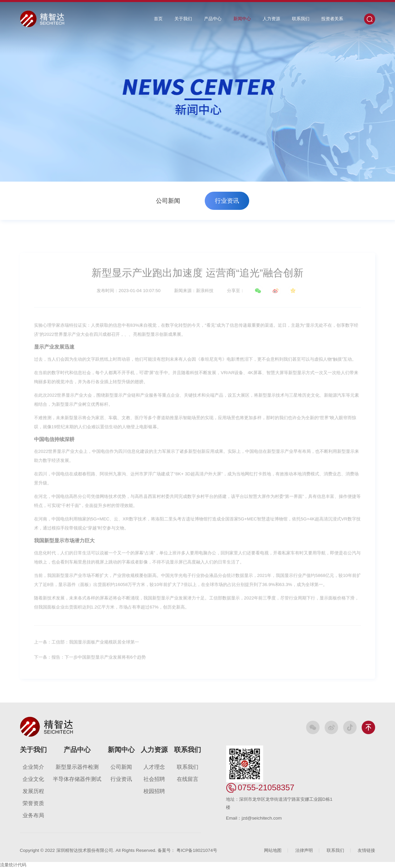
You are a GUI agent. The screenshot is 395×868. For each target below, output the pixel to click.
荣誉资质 (33, 803)
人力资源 (271, 19)
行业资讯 (227, 201)
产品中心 (213, 19)
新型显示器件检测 (77, 767)
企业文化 (33, 779)
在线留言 (188, 779)
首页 (158, 19)
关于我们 (183, 19)
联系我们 (301, 19)
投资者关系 (332, 19)
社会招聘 (154, 779)
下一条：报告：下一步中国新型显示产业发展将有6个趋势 (90, 660)
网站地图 (273, 850)
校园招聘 (154, 791)
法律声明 (304, 850)
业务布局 (33, 815)
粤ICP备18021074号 (197, 850)
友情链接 (366, 850)
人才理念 (154, 767)
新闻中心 (242, 19)
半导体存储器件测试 (77, 779)
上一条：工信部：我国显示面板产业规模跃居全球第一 (87, 645)
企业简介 (33, 767)
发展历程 (33, 791)
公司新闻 (168, 201)
